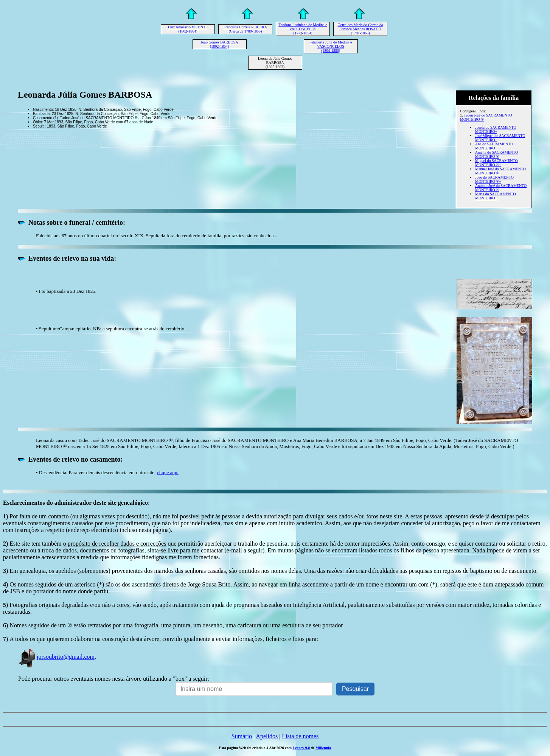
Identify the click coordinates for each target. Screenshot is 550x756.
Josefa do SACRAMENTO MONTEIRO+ (496, 129)
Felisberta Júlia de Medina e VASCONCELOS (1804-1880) (331, 46)
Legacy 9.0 (301, 748)
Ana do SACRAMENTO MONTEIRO (494, 146)
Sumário (242, 736)
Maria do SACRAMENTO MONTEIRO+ (496, 196)
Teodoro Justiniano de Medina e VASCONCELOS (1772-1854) (303, 29)
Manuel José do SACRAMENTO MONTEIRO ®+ (500, 171)
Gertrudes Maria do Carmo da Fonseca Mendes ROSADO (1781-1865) (360, 29)
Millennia (323, 748)
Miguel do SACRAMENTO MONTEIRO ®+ (496, 163)
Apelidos (267, 736)
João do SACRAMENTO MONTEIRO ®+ (494, 179)
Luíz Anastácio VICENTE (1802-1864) (188, 29)
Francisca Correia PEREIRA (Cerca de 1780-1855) (245, 29)
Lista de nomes (300, 736)
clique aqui (168, 472)
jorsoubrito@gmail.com (56, 657)
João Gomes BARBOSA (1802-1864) (220, 44)
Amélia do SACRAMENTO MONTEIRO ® (496, 154)
